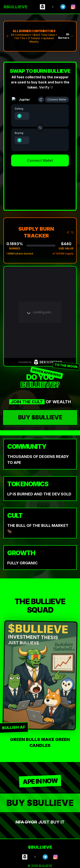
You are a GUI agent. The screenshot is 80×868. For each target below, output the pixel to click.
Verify (46, 87)
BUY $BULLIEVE (40, 418)
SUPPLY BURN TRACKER (44, 232)
